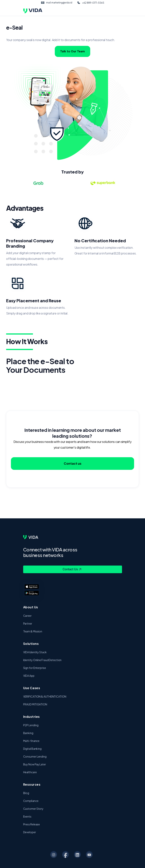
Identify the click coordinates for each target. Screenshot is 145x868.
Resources (32, 784)
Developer (30, 832)
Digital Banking (32, 749)
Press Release (32, 824)
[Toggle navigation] (120, 11)
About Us (31, 607)
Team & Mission (33, 631)
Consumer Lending (35, 756)
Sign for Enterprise (35, 668)
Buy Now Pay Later (35, 764)
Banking (28, 733)
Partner (28, 623)
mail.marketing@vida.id (59, 3)
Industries (32, 717)
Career (27, 616)
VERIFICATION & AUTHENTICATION (45, 696)
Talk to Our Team (72, 51)
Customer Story (33, 809)
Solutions (31, 644)
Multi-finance (31, 741)
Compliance (31, 801)
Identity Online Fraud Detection (42, 660)
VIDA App (29, 676)
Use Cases (32, 688)
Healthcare (30, 772)
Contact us (73, 465)
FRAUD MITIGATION (35, 704)
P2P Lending (31, 725)
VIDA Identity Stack (35, 652)
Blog (26, 793)
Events (27, 816)
